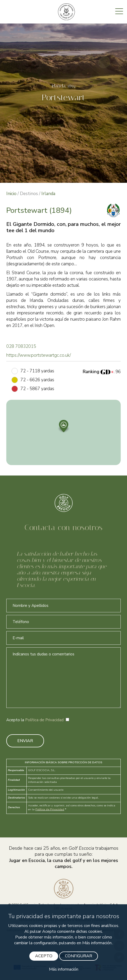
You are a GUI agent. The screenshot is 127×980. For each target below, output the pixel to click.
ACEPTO (44, 956)
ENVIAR (25, 741)
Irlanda (48, 194)
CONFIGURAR (79, 956)
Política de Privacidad (44, 720)
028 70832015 (21, 346)
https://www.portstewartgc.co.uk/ (39, 355)
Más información (64, 969)
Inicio (11, 194)
